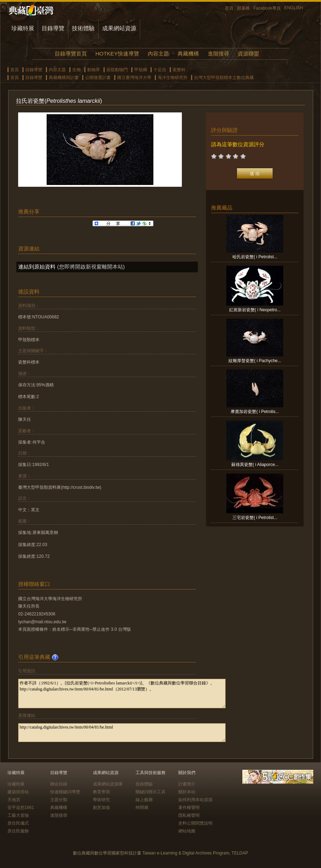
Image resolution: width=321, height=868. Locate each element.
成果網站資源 (119, 28)
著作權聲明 (189, 808)
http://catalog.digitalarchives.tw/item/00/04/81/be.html (122, 733)
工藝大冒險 (18, 815)
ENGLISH (294, 8)
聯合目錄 (59, 784)
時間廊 (142, 808)
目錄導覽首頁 (71, 54)
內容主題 (158, 54)
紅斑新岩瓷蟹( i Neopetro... (255, 310)
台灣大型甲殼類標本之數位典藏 (224, 78)
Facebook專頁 (267, 8)
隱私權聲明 (189, 815)
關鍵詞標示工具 (151, 792)
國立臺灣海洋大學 (134, 78)
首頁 (229, 8)
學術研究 (101, 800)
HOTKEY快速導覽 (117, 54)
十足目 (160, 70)
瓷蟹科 (179, 70)
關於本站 (187, 792)
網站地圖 (187, 831)
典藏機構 (188, 54)
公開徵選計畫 (98, 78)
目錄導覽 (53, 28)
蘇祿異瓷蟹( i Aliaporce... (255, 465)
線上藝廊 (144, 800)
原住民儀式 (18, 823)
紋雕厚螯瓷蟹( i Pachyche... (255, 361)
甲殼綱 (141, 70)
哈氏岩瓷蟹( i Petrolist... (255, 257)
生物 (77, 70)
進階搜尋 (219, 54)
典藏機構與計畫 (64, 78)
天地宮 (14, 800)
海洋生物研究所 (173, 78)
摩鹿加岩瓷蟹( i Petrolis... (255, 412)
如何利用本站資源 (195, 800)
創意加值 (101, 808)
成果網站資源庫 (108, 784)
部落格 (243, 8)
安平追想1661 (21, 808)
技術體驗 (83, 28)
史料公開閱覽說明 (195, 823)
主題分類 (59, 800)
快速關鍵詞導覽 (65, 792)
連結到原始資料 (37, 267)
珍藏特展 (23, 28)
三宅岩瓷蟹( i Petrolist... (255, 518)
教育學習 (101, 792)
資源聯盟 (248, 54)
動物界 (94, 70)
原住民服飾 (18, 831)
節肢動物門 (117, 70)
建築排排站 (18, 792)
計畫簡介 (187, 784)
